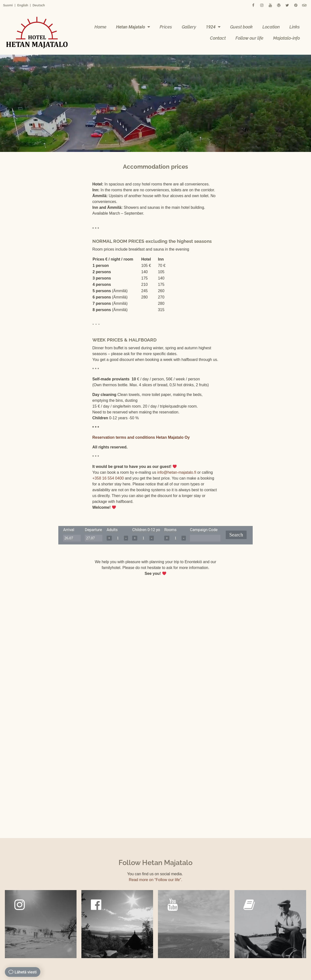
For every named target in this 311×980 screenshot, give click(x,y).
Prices (166, 27)
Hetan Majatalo (133, 27)
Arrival (69, 530)
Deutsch (39, 5)
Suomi (8, 5)
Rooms (170, 530)
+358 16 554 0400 (108, 478)
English (23, 5)
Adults (112, 530)
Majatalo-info (286, 38)
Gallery (189, 27)
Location (271, 27)
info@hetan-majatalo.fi (177, 472)
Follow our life (249, 38)
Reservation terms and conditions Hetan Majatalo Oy (141, 437)
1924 (213, 27)
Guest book (241, 27)
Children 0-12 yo (146, 530)
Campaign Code (204, 530)
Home (100, 27)
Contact (218, 38)
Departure (93, 530)
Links (295, 27)
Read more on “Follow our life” (155, 880)
